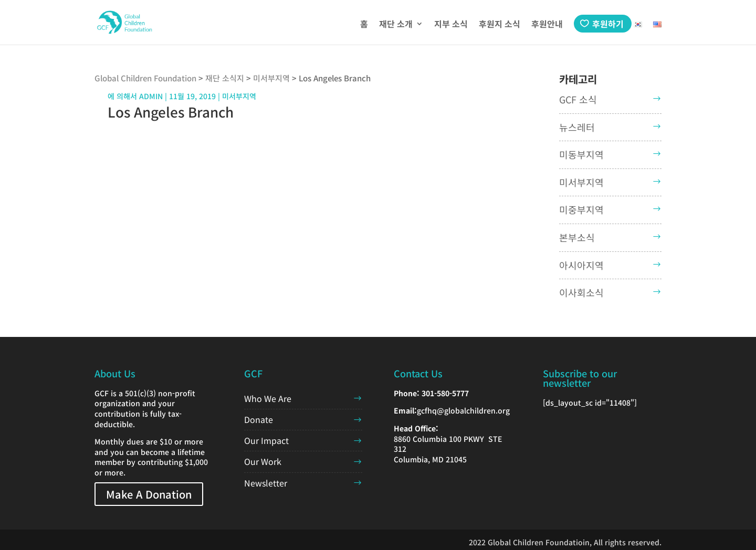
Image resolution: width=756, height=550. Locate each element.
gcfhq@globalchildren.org (463, 410)
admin (151, 96)
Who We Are (268, 398)
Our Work (263, 461)
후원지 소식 (500, 25)
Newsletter (266, 483)
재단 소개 (396, 25)
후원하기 (608, 24)
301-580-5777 (445, 393)
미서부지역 (581, 182)
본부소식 (577, 237)
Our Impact (266, 440)
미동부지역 (581, 154)
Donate (259, 419)
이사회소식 (581, 292)
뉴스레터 (577, 127)
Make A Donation (149, 494)
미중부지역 (581, 209)
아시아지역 (581, 265)
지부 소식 (451, 25)
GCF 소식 (578, 99)
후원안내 (547, 25)
